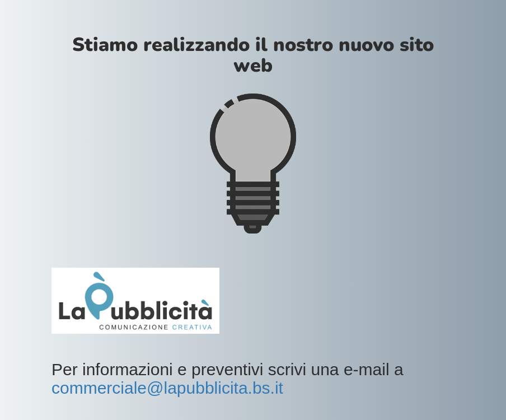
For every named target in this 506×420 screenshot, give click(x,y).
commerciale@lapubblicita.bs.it (167, 388)
